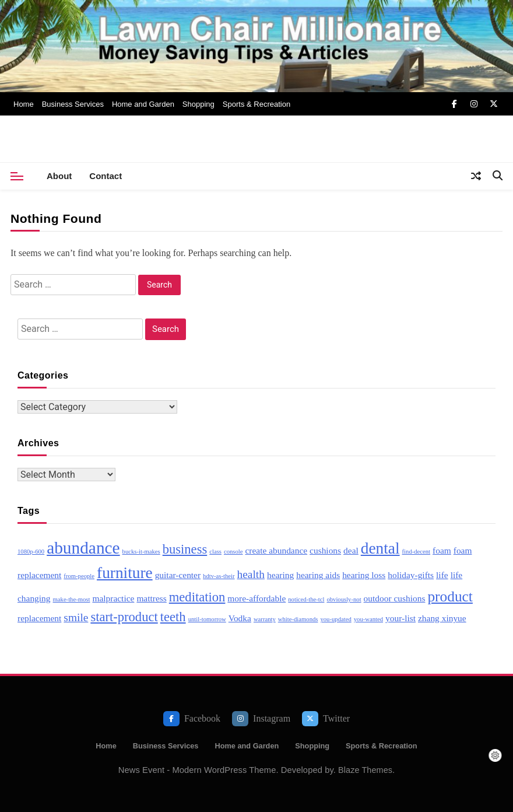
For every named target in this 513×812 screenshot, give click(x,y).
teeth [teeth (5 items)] (173, 617)
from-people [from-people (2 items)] (79, 576)
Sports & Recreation (256, 104)
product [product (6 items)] (450, 596)
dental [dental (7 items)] (380, 548)
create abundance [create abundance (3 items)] (277, 550)
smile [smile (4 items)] (76, 617)
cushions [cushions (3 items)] (325, 550)
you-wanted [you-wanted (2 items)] (368, 619)
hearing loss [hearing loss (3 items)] (364, 575)
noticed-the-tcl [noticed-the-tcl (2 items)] (306, 599)
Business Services (73, 104)
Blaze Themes (365, 770)
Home (24, 104)
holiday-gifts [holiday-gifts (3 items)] (411, 575)
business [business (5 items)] (185, 549)
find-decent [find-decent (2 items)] (417, 552)
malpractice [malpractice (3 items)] (113, 598)
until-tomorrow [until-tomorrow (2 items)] (207, 619)
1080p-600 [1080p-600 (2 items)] (31, 552)
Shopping (198, 104)
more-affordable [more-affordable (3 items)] (256, 598)
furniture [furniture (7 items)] (125, 573)
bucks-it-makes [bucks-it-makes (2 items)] (141, 552)
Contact (106, 176)
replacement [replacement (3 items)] (39, 618)
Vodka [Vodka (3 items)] (240, 618)
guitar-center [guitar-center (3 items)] (178, 575)
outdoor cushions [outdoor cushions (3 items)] (395, 598)
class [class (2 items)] (215, 552)
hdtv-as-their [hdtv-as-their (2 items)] (219, 576)
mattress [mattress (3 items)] (151, 598)
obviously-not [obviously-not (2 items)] (344, 599)
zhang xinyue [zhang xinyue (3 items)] (442, 618)
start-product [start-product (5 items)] (124, 617)
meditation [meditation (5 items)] (197, 597)
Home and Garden (143, 104)
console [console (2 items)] (233, 552)
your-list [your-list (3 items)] (400, 618)
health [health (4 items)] (251, 574)
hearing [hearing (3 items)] (280, 575)
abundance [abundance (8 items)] (83, 548)
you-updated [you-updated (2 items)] (335, 619)
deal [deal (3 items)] (351, 550)
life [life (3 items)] (442, 575)
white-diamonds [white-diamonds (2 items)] (298, 619)
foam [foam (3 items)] (442, 550)
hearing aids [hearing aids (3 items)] (318, 575)
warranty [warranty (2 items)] (265, 619)
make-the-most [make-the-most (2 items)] (72, 599)
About (59, 176)
